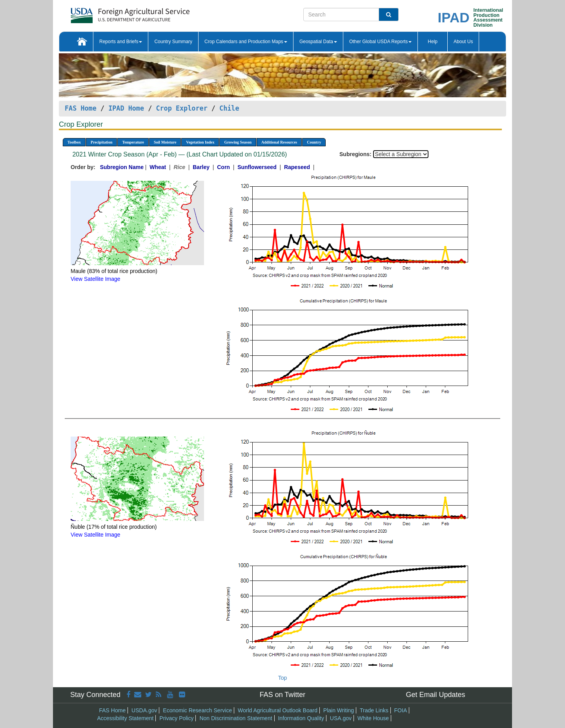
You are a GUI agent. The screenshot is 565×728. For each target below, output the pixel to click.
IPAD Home (126, 108)
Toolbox (74, 142)
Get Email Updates (435, 695)
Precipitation (101, 142)
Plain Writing (339, 710)
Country (314, 142)
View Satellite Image (96, 279)
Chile (229, 108)
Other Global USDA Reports (380, 42)
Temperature (133, 142)
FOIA (401, 710)
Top (283, 678)
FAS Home (81, 108)
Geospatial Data (318, 42)
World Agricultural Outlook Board (278, 710)
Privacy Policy (176, 718)
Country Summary (173, 42)
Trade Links (374, 710)
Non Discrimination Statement (236, 718)
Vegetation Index (200, 142)
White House (373, 718)
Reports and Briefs (121, 42)
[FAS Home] (110, 13)
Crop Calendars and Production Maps (246, 42)
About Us (463, 42)
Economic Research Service (197, 710)
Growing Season (238, 142)
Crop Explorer (181, 108)
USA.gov (341, 718)
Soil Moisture (165, 142)
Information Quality (301, 718)
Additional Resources (279, 142)
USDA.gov (144, 710)
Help (433, 42)
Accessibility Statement (126, 718)
